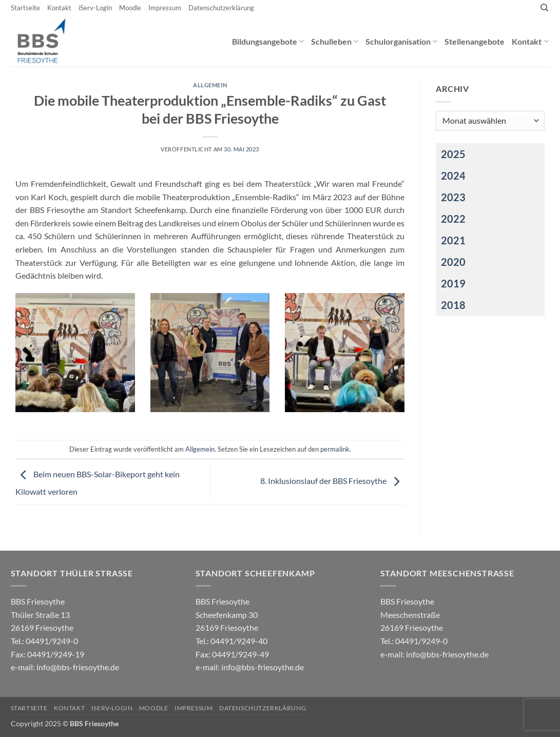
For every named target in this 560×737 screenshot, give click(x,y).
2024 (453, 176)
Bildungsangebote (268, 41)
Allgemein (210, 85)
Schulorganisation (401, 41)
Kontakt (59, 8)
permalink (335, 449)
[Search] (544, 8)
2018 (453, 305)
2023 (453, 197)
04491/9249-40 (239, 641)
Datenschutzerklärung (221, 8)
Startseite (25, 8)
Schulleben (335, 41)
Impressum (165, 8)
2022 (453, 219)
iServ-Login (95, 8)
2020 (453, 262)
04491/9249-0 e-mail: (47, 654)
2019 (453, 283)
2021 (453, 240)
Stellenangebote (475, 41)
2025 (453, 154)
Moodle (130, 8)
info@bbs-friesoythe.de (78, 667)
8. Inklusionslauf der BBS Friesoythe (332, 481)
